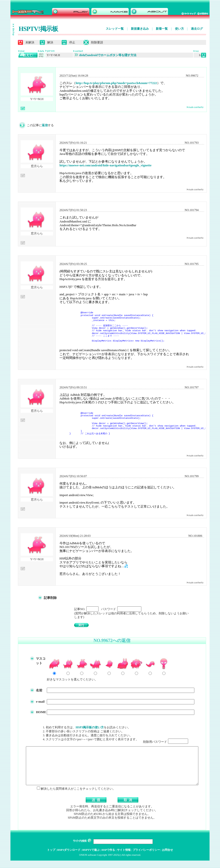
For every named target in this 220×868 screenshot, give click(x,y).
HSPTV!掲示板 (37, 29)
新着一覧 (161, 29)
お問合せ (167, 857)
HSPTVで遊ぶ (91, 857)
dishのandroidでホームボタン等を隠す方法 (105, 55)
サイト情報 (124, 857)
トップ (51, 857)
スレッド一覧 (114, 29)
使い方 (178, 29)
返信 (44, 125)
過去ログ (196, 29)
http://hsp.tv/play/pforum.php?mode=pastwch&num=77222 (115, 83)
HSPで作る (108, 857)
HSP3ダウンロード (69, 857)
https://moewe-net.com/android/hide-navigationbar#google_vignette (105, 165)
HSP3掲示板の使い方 (91, 727)
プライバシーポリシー (146, 857)
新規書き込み (139, 29)
